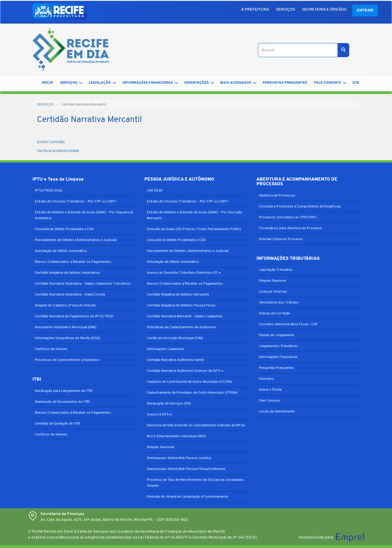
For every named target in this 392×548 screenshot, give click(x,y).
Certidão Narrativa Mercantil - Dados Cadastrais (185, 316)
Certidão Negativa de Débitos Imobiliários (67, 273)
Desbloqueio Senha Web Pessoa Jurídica (179, 458)
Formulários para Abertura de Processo (290, 228)
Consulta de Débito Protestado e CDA (64, 229)
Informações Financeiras (278, 357)
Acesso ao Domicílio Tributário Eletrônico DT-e (184, 273)
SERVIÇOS (285, 10)
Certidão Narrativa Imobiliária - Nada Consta (70, 295)
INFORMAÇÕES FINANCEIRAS (150, 83)
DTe (356, 83)
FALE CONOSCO (330, 83)
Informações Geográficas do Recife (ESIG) (68, 338)
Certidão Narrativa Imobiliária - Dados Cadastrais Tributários (83, 284)
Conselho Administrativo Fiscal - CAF (288, 324)
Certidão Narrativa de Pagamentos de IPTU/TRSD (74, 316)
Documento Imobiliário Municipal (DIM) (66, 327)
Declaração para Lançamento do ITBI (64, 391)
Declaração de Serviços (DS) (169, 404)
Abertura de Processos (277, 196)
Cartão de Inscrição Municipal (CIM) (175, 338)
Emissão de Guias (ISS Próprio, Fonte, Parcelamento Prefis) (194, 229)
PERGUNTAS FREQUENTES (285, 83)
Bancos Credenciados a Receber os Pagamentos (73, 262)
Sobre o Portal (270, 390)
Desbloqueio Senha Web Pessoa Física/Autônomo (186, 469)
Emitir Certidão (51, 142)
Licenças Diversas (273, 292)
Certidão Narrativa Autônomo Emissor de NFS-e (185, 371)
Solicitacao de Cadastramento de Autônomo (181, 327)
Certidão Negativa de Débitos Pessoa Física (181, 306)
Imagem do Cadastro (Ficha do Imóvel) (65, 306)
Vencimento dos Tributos (279, 303)
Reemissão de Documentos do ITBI (62, 402)
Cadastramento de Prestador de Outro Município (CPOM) (192, 393)
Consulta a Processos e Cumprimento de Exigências (300, 207)
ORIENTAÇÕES (199, 83)
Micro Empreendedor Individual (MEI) (176, 436)
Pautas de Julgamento (276, 335)
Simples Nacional (160, 447)
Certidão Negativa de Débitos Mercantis (178, 295)
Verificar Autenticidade (58, 151)
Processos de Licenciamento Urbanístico (67, 360)
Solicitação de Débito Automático (61, 251)
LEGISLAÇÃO (102, 83)
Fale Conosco (269, 401)
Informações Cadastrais (165, 349)
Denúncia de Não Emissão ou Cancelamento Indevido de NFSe (196, 425)
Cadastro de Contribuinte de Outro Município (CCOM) (189, 382)
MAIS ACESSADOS (238, 83)
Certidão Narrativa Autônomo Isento (176, 360)
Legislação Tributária (275, 270)
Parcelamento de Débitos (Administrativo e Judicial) (76, 240)
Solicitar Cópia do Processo (281, 239)
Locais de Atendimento (277, 412)
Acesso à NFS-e (159, 415)
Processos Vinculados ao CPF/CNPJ (288, 217)
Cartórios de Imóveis (51, 349)
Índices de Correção (275, 313)
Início (47, 83)
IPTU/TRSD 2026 (49, 191)
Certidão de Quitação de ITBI (57, 424)
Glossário (266, 379)
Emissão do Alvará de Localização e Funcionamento (188, 497)
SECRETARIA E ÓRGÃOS (324, 10)
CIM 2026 (155, 191)
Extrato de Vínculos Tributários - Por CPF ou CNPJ (76, 202)
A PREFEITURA (255, 10)
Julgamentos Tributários (278, 346)
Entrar (365, 10)
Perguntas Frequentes (276, 368)
